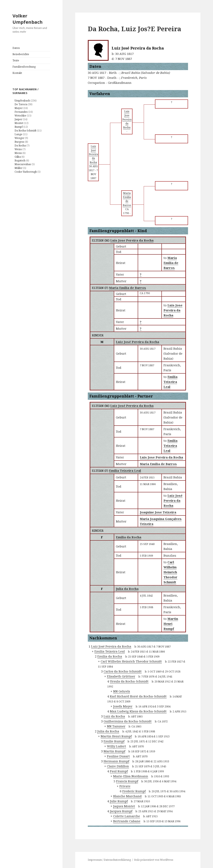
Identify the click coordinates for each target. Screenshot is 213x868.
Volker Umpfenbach (28, 19)
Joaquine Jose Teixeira (158, 512)
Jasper (18, 119)
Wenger (19, 138)
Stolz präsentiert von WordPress (154, 860)
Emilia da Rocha (129, 537)
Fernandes (21, 112)
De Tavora (21, 104)
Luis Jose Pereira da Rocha (132, 240)
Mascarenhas (23, 164)
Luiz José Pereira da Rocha (137, 342)
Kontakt (17, 73)
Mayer (19, 108)
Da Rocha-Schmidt (25, 131)
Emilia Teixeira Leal (125, 471)
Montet (19, 123)
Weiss (18, 149)
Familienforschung (24, 67)
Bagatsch (20, 160)
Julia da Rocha (127, 589)
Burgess (19, 142)
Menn (18, 153)
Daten (16, 48)
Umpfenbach (22, 101)
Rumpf (19, 127)
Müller (19, 168)
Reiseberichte (21, 54)
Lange (18, 134)
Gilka (18, 157)
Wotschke (20, 116)
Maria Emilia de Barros (128, 288)
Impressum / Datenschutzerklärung (109, 860)
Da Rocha (20, 145)
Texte (16, 60)
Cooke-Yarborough (26, 172)
